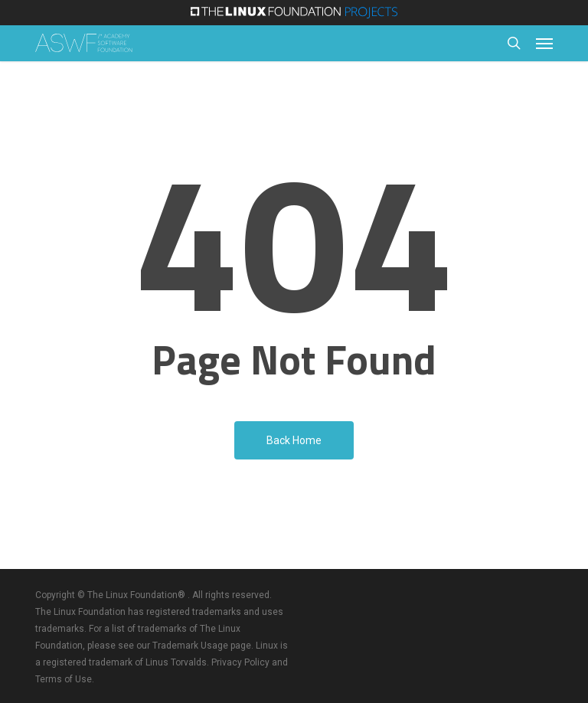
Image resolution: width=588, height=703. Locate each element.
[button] (544, 43)
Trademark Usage (190, 646)
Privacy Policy (240, 662)
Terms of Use (64, 679)
